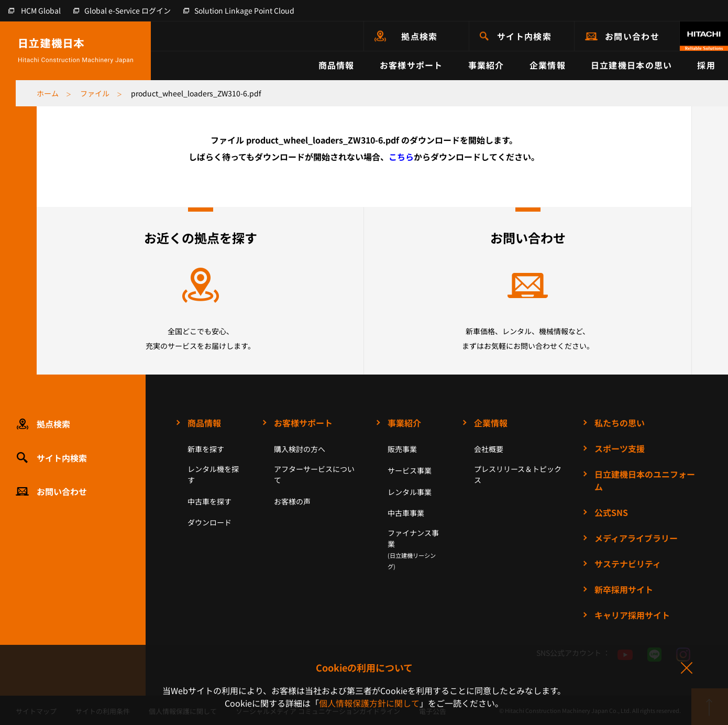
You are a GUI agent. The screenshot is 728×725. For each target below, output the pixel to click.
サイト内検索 (524, 36)
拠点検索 (419, 36)
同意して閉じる (686, 668)
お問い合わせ (632, 36)
